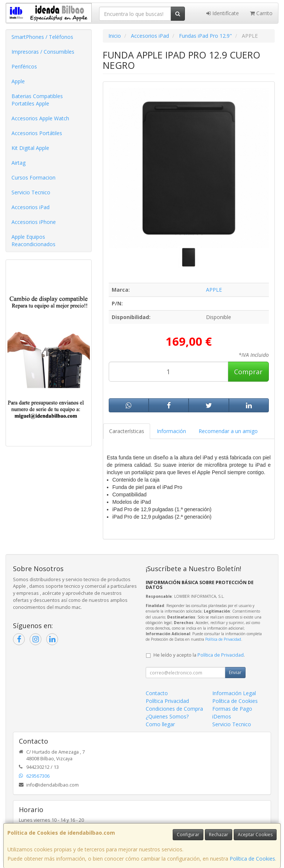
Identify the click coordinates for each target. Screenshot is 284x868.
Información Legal (234, 693)
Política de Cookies (252, 859)
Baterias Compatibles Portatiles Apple (37, 100)
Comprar (248, 372)
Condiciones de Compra (174, 709)
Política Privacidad (167, 701)
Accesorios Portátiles (37, 133)
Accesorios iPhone (34, 222)
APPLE (214, 290)
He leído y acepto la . (199, 655)
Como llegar (160, 724)
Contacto (157, 693)
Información (171, 431)
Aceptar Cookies (255, 835)
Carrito (261, 13)
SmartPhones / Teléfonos (42, 37)
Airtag (18, 163)
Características (127, 431)
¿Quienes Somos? (167, 716)
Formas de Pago (232, 709)
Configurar (188, 835)
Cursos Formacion (33, 177)
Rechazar (219, 835)
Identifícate (223, 13)
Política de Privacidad (223, 639)
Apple (18, 81)
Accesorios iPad (31, 207)
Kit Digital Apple (30, 148)
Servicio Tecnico (31, 192)
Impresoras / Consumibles (43, 52)
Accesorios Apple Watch (40, 118)
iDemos (222, 716)
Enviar (235, 672)
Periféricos (24, 66)
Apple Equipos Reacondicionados (33, 240)
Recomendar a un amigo (228, 431)
